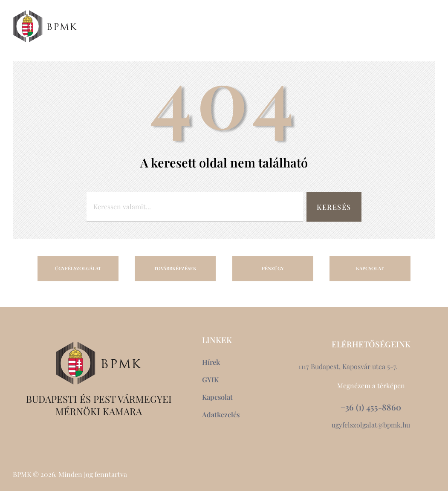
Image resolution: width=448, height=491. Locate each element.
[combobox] (193, 207)
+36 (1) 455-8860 (371, 407)
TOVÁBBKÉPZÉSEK (175, 268)
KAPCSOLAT (370, 268)
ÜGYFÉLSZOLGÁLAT (78, 268)
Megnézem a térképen (371, 386)
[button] (410, 26)
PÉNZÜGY (273, 268)
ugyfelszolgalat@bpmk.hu (371, 425)
